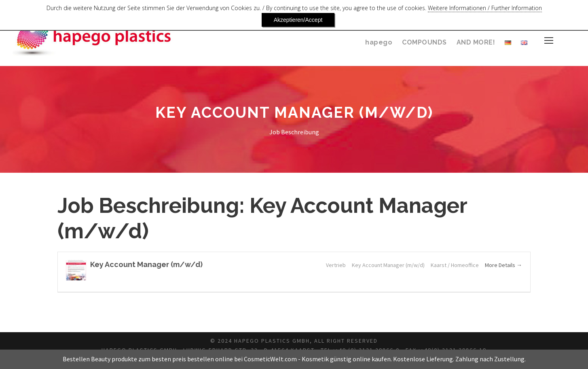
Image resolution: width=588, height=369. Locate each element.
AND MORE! (475, 42)
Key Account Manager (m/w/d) (142, 264)
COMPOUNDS (424, 42)
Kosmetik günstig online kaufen (346, 359)
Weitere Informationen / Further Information (437, 10)
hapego (380, 42)
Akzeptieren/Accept (538, 10)
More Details (503, 265)
